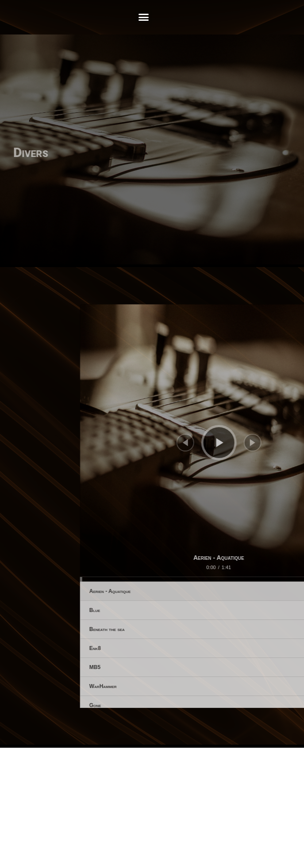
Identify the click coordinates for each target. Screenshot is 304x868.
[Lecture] (254, 443)
